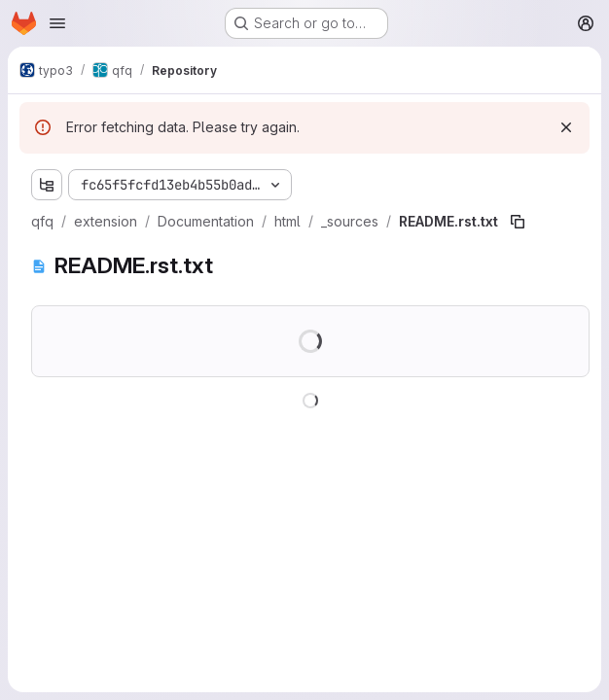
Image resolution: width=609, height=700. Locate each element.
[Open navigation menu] (57, 23)
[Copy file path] (518, 222)
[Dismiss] (566, 127)
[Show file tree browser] (47, 185)
